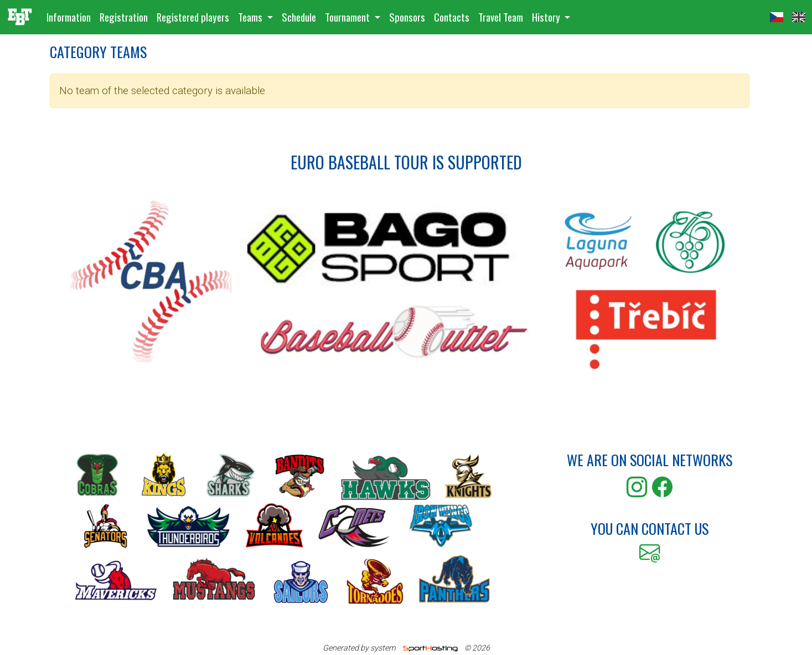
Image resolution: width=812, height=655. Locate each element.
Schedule (299, 17)
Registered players (193, 17)
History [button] (547, 17)
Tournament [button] (348, 17)
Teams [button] (251, 17)
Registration (124, 17)
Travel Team (501, 17)
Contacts (452, 17)
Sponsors (407, 17)
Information (69, 17)
